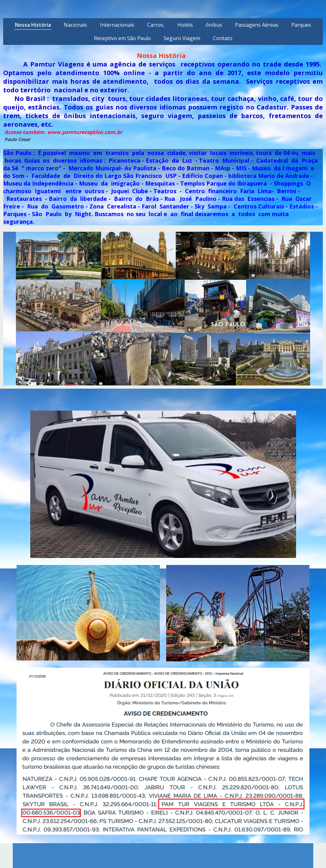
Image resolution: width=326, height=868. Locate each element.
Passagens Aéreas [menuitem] (257, 25)
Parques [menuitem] (301, 25)
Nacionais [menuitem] (75, 25)
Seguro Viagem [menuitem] (182, 38)
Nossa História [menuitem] (33, 25)
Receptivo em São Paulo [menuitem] (122, 38)
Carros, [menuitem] (156, 25)
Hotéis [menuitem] (185, 25)
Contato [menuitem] (223, 38)
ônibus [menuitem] (214, 25)
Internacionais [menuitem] (117, 25)
